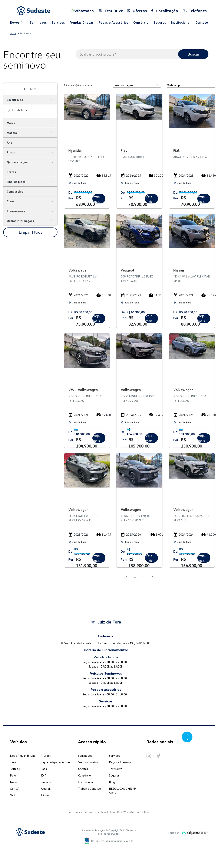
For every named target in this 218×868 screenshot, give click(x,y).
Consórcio (141, 22)
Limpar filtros (30, 232)
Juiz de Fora (19, 110)
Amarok (46, 789)
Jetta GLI (16, 769)
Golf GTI (15, 789)
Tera (13, 762)
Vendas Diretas (82, 22)
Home (13, 33)
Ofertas (83, 769)
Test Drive (116, 769)
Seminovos (38, 22)
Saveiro (46, 782)
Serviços (58, 22)
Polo (13, 775)
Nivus (14, 782)
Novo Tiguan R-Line (23, 756)
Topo (187, 737)
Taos (44, 769)
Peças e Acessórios (114, 22)
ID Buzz (46, 795)
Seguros (160, 22)
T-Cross (46, 756)
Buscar (193, 54)
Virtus (14, 795)
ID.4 (44, 775)
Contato (202, 22)
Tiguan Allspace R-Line (55, 762)
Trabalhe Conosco (90, 789)
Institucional (181, 22)
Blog (112, 782)
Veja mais (96, 199)
